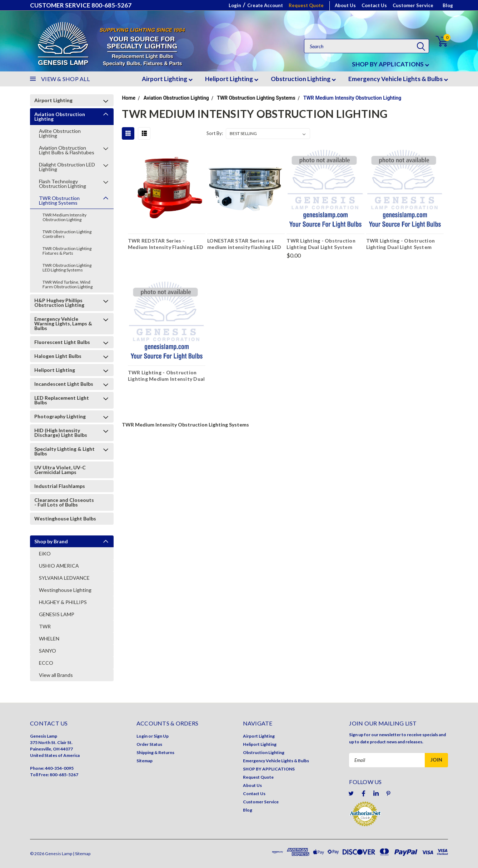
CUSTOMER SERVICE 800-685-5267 (81, 5)
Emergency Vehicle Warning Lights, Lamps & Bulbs (63, 323)
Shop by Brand (51, 541)
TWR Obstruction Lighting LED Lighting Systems (67, 268)
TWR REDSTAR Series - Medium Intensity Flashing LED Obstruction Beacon (166, 245)
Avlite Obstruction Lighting (60, 133)
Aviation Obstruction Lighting (60, 116)
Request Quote (306, 5)
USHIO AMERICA (59, 566)
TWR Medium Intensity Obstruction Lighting (64, 217)
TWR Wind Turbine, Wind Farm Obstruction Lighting (68, 284)
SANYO (48, 651)
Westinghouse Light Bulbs (65, 518)
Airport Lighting (167, 79)
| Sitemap (82, 854)
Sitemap (145, 761)
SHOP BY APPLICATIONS (390, 64)
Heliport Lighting (232, 79)
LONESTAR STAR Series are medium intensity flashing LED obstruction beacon (244, 245)
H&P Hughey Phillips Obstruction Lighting (59, 303)
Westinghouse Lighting (65, 590)
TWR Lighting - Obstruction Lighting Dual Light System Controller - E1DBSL (321, 245)
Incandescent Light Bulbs (64, 384)
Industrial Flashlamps (60, 486)
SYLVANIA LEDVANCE (64, 578)
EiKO (45, 553)
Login (235, 5)
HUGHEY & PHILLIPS (63, 602)
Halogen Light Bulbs (58, 356)
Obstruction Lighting (303, 79)
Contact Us (374, 5)
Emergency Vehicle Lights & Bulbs (398, 79)
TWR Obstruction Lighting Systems (59, 200)
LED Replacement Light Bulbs (62, 400)
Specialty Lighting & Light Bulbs (64, 451)
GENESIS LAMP (57, 614)
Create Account (265, 5)
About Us (345, 5)
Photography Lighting (60, 416)
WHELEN (49, 638)
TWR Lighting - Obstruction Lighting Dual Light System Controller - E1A (401, 245)
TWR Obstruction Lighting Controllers (67, 234)
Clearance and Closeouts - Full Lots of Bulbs (64, 502)
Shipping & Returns (155, 752)
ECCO (46, 663)
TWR (45, 626)
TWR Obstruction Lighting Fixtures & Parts (67, 251)
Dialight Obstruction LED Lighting (67, 167)
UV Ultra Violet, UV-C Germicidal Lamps (60, 470)
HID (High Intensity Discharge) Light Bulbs (61, 433)
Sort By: (215, 133)
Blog (448, 5)
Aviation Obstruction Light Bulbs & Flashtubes (67, 150)
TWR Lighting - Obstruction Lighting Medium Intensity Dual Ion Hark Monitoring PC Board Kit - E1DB (166, 376)
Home (129, 98)
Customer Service (413, 5)
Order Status (149, 744)
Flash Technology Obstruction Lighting (63, 184)
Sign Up (161, 736)
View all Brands (56, 675)
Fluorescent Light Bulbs (62, 342)
